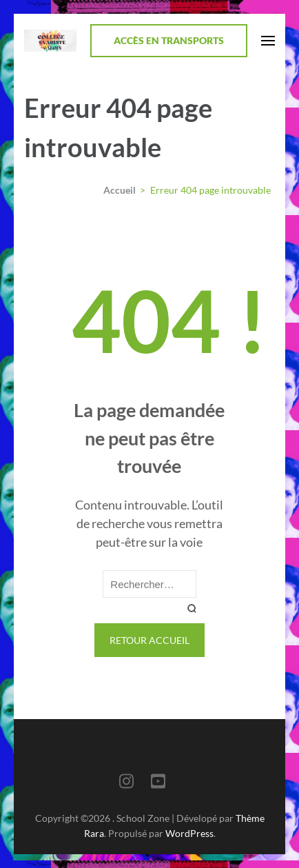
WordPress (189, 833)
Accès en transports (169, 40)
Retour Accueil (149, 640)
